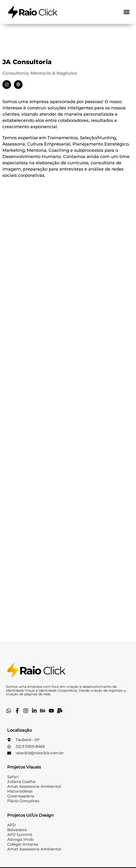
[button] (127, 12)
